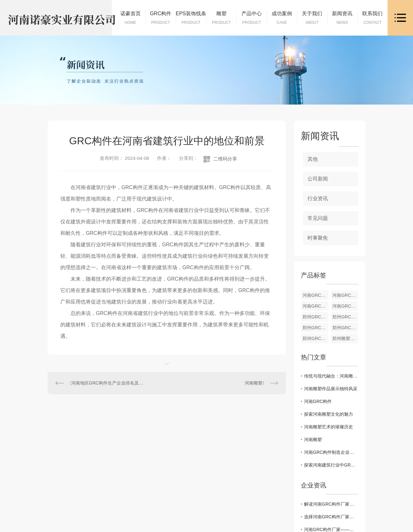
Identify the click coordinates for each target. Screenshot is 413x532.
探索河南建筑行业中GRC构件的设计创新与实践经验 (331, 465)
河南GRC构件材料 (315, 306)
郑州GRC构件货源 (315, 317)
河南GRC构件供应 (345, 306)
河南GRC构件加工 (345, 295)
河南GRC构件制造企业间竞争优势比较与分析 (331, 452)
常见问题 (318, 218)
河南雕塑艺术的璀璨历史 (328, 427)
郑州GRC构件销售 (315, 338)
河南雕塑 (254, 383)
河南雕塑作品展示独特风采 (331, 389)
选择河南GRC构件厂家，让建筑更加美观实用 (331, 517)
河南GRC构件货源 (315, 295)
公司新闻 (318, 179)
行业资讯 (318, 198)
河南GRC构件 (318, 401)
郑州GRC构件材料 (315, 328)
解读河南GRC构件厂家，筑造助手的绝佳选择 (331, 504)
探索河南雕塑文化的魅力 (328, 414)
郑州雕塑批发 (345, 338)
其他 (313, 159)
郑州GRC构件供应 (345, 328)
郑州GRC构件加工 (345, 317)
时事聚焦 (318, 238)
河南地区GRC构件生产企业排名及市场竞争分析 (107, 383)
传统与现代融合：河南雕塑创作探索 (331, 376)
